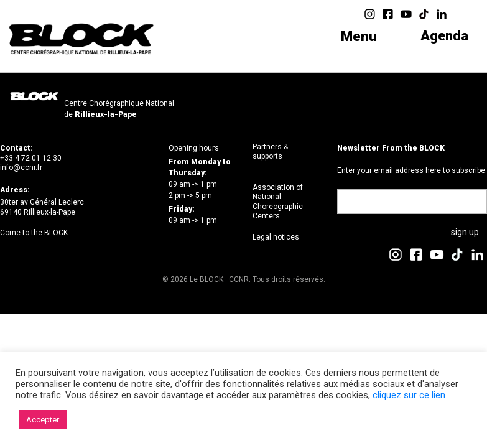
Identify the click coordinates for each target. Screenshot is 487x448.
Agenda (444, 36)
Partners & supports (270, 152)
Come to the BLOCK (34, 233)
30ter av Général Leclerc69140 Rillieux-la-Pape (42, 207)
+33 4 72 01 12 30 (31, 158)
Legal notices (276, 237)
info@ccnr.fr (21, 167)
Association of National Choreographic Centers (278, 202)
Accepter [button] (43, 420)
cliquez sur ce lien (409, 395)
